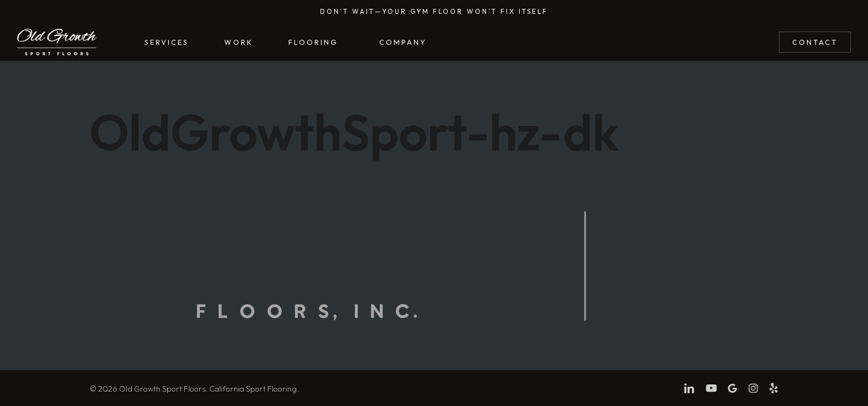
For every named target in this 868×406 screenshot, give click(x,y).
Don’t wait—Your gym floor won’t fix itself (434, 11)
